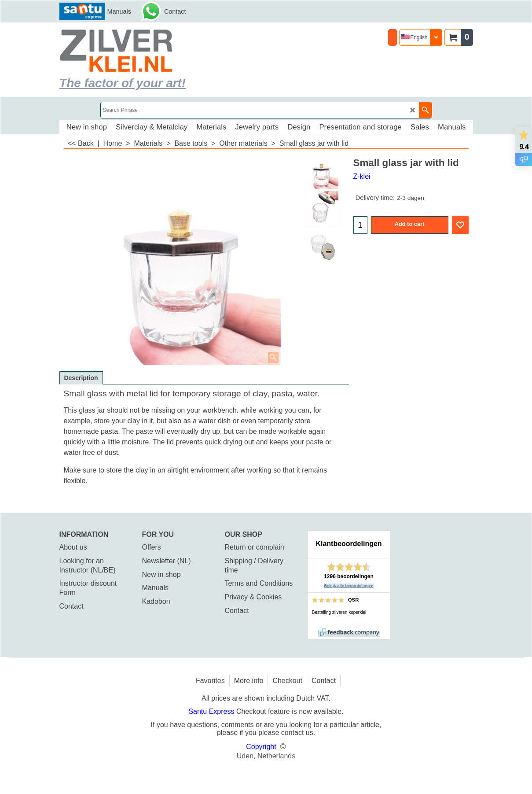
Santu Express (212, 711)
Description (81, 378)
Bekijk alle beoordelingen (349, 586)
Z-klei (362, 176)
